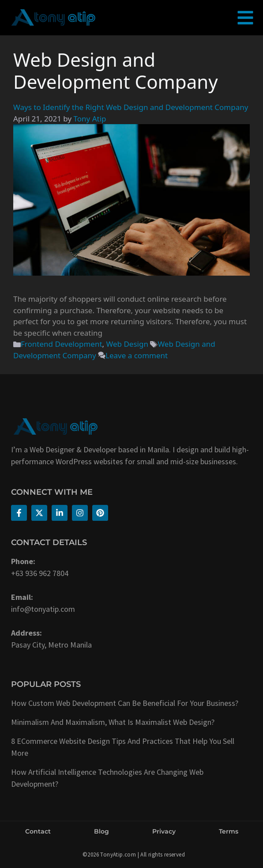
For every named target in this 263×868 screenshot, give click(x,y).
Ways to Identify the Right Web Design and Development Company (131, 107)
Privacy (164, 831)
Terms (229, 831)
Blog (101, 831)
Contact (38, 831)
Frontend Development (62, 344)
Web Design (127, 344)
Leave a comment (137, 355)
